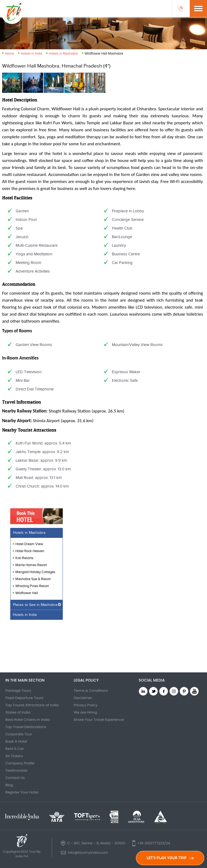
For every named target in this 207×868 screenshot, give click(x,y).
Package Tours (18, 691)
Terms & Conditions (91, 691)
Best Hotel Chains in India (27, 720)
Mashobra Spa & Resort (33, 579)
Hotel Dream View (29, 544)
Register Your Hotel (22, 792)
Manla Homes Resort (31, 565)
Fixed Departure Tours (24, 698)
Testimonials (16, 770)
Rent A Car (15, 749)
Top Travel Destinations (26, 727)
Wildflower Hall (27, 593)
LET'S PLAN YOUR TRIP (170, 858)
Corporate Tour (19, 734)
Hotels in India (31, 54)
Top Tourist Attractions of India (32, 705)
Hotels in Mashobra (63, 54)
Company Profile (20, 763)
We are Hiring (85, 712)
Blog (9, 785)
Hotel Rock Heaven (30, 551)
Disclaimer (83, 698)
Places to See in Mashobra (35, 605)
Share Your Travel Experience (99, 720)
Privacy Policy (85, 705)
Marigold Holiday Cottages (35, 572)
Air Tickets (14, 756)
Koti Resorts (24, 558)
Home (9, 54)
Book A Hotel (16, 741)
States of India (18, 712)
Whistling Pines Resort (32, 586)
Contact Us (15, 778)
